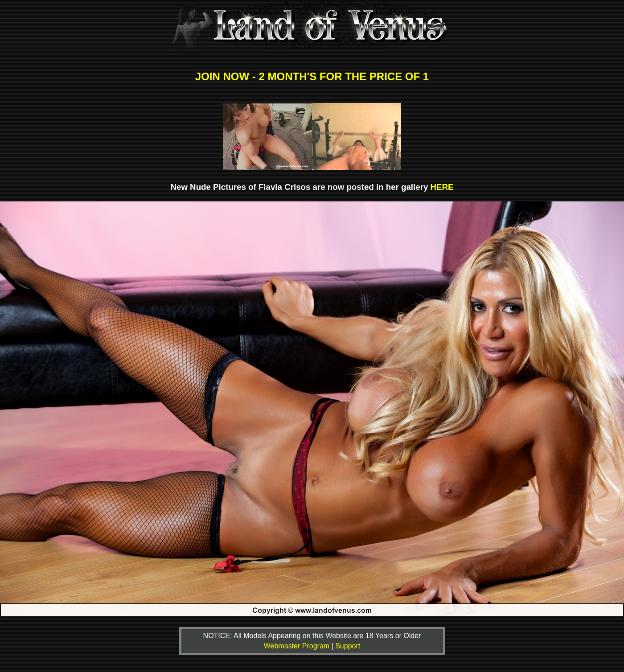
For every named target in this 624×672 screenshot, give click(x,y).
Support (348, 646)
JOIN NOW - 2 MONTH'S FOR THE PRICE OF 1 (312, 76)
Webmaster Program (298, 646)
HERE (442, 187)
